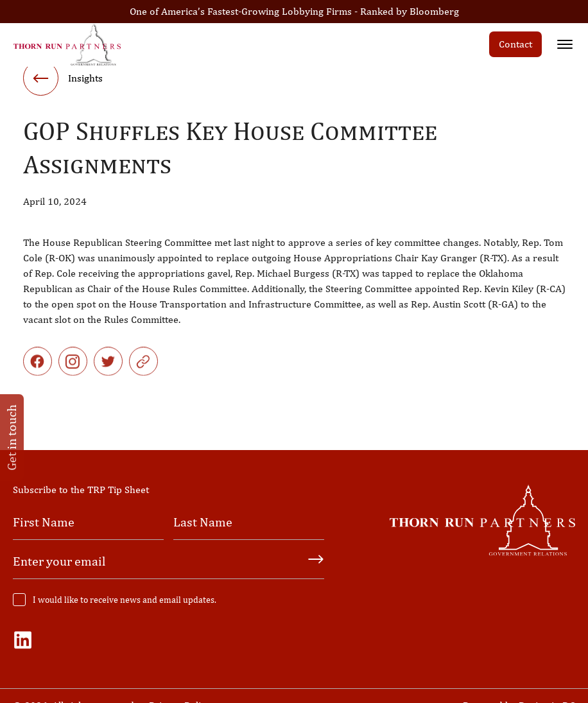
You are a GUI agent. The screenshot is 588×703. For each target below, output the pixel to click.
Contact (515, 44)
